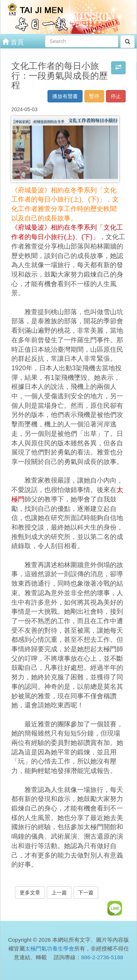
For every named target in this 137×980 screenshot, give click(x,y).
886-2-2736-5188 (102, 957)
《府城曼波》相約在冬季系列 (54, 227)
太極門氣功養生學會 (50, 948)
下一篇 (86, 893)
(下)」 (90, 237)
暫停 (94, 96)
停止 (116, 96)
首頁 (13, 42)
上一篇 (59, 893)
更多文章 (30, 893)
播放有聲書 (65, 96)
